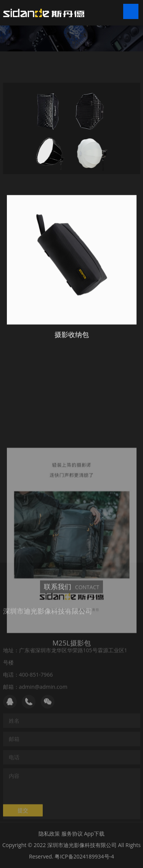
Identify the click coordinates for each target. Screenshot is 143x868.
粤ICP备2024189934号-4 (84, 856)
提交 (23, 814)
